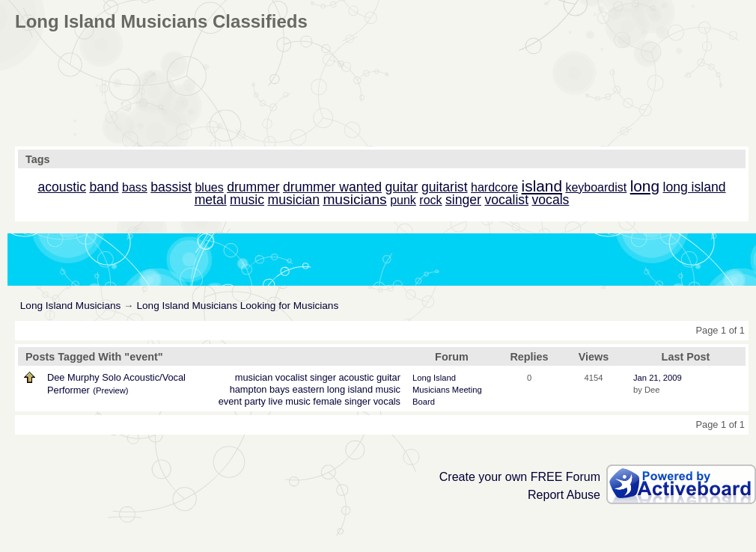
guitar (388, 377)
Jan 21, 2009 (658, 378)
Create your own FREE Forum (520, 477)
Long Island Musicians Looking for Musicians (237, 306)
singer (323, 377)
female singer (342, 401)
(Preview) (110, 390)
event (230, 401)
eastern (309, 389)
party (255, 401)
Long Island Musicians (71, 306)
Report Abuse (564, 495)
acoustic (356, 377)
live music (290, 401)
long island (350, 389)
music (388, 389)
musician (254, 377)
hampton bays (260, 389)
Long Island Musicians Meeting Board (447, 390)
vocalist (292, 377)
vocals (387, 401)
